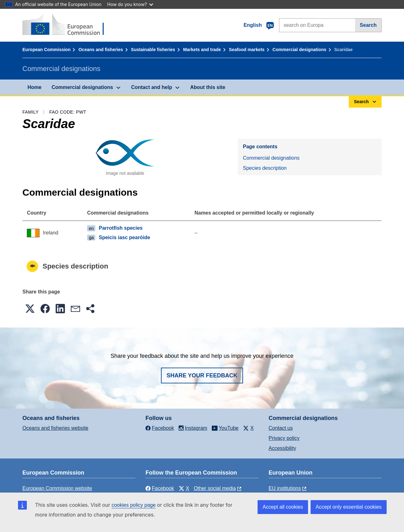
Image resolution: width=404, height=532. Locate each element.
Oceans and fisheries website (55, 428)
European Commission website (57, 488)
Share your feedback (202, 375)
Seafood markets (247, 50)
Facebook (160, 488)
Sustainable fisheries (153, 50)
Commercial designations (299, 50)
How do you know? (130, 4)
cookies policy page (134, 505)
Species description (265, 168)
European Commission (46, 50)
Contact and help (151, 87)
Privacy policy (284, 438)
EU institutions (285, 488)
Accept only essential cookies (349, 507)
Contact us (281, 428)
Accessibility (282, 448)
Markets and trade (202, 50)
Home (34, 87)
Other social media (215, 488)
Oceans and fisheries (101, 50)
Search (368, 25)
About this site (208, 87)
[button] (30, 309)
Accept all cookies (283, 507)
